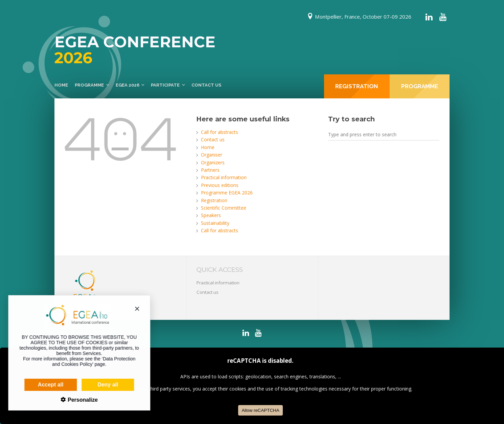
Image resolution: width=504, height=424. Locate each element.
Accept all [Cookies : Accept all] (44, 385)
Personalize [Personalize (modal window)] (75, 400)
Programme (89, 85)
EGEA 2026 (128, 85)
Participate (165, 85)
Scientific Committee (224, 208)
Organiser (212, 155)
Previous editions (220, 185)
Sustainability (215, 223)
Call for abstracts (220, 132)
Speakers (211, 215)
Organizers (213, 162)
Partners (210, 170)
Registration (214, 200)
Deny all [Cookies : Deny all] (101, 385)
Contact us (206, 85)
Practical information (224, 177)
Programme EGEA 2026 (227, 193)
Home (61, 85)
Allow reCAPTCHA (260, 410)
